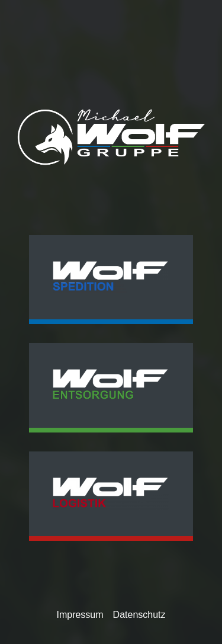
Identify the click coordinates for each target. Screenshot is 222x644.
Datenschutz (139, 615)
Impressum (80, 615)
